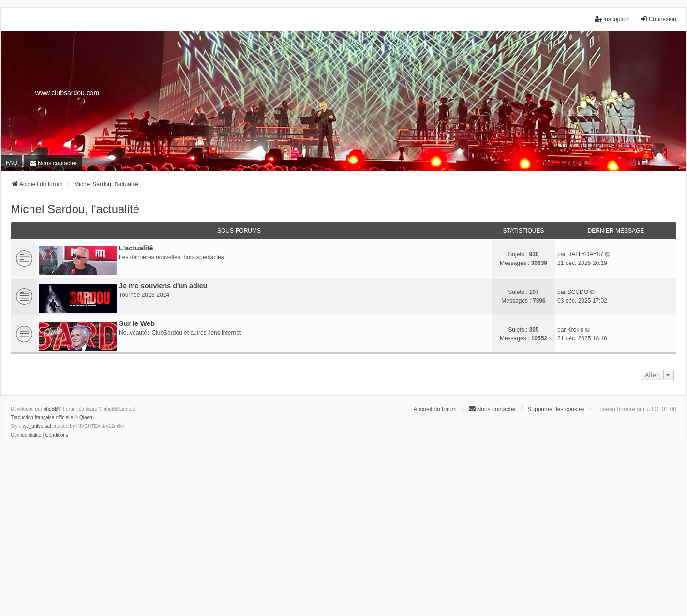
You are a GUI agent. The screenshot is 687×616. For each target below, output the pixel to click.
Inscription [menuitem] (612, 19)
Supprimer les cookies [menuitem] (556, 409)
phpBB (51, 409)
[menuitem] (53, 163)
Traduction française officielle (42, 418)
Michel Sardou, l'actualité (75, 209)
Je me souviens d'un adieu (163, 286)
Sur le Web (137, 323)
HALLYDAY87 (585, 254)
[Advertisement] (343, 535)
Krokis (575, 330)
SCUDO (578, 292)
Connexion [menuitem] (658, 19)
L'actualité (136, 248)
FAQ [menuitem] (12, 163)
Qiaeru (87, 418)
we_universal (37, 426)
